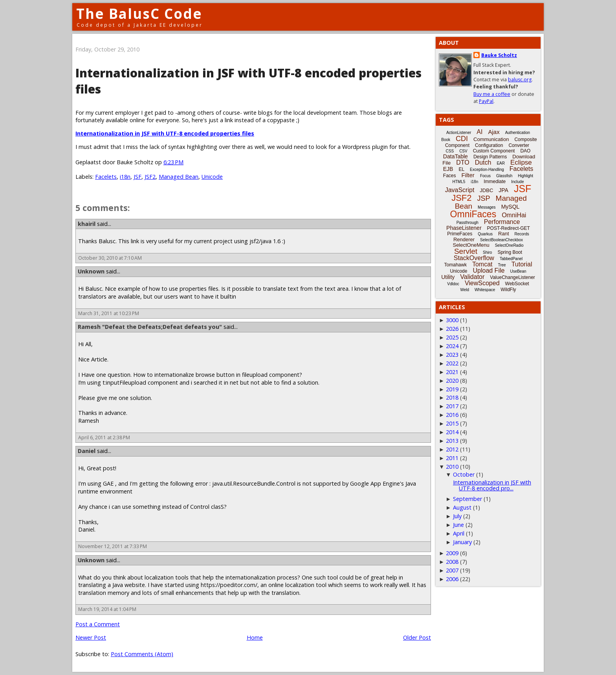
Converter (519, 145)
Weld (465, 290)
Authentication (518, 133)
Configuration (489, 145)
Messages (487, 207)
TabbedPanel (511, 259)
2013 (452, 441)
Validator (472, 277)
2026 (452, 329)
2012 (452, 449)
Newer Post (91, 637)
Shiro (487, 252)
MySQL (511, 207)
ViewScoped (482, 283)
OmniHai (514, 215)
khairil (87, 224)
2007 (452, 570)
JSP (484, 198)
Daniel (87, 451)
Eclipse (521, 162)
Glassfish (504, 176)
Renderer (464, 239)
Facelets (106, 177)
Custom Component (494, 151)
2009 (452, 553)
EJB (448, 169)
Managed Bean (179, 177)
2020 (452, 381)
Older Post (417, 637)
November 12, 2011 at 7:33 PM (113, 546)
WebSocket (517, 284)
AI (479, 132)
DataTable (456, 156)
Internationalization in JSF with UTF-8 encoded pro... (492, 485)
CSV (463, 151)
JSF (137, 177)
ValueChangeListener (512, 277)
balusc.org (520, 80)
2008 (452, 562)
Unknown (91, 271)
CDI (462, 139)
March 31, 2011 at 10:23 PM (109, 313)
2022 (452, 363)
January (462, 542)
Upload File (489, 271)
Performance (502, 222)
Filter (468, 175)
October (464, 474)
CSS (450, 151)
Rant (503, 234)
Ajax (494, 132)
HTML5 (459, 182)
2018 (452, 397)
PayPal (486, 101)
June (458, 525)
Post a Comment (98, 624)
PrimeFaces (460, 234)
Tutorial (522, 264)
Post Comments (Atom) (142, 654)
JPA (503, 190)
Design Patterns (490, 157)
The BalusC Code (139, 14)
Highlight (525, 176)
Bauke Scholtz (499, 55)
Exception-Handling (487, 170)
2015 (452, 423)
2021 (452, 372)
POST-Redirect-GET (509, 228)
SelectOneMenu (471, 245)
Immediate (495, 182)
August (462, 507)
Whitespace (485, 290)
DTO (463, 162)
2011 (452, 458)
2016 (452, 415)
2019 (452, 389)
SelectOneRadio (509, 245)
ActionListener (459, 133)
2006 (452, 579)
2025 (452, 337)
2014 (452, 432)
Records (522, 234)
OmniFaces (473, 214)
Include (517, 182)
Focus (485, 176)
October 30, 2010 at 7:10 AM (110, 258)
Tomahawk (456, 265)
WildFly (508, 290)
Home (255, 637)
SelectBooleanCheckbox (501, 240)
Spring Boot (510, 252)
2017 (452, 406)
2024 (452, 346)
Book (446, 140)
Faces (450, 176)
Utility (448, 277)
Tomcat (482, 264)
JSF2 (150, 177)
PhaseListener (464, 228)
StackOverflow (474, 258)
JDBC (486, 190)
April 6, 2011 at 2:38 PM (104, 437)
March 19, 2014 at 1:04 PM (107, 609)
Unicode (212, 177)
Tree (502, 265)
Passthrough (467, 223)
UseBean (518, 271)
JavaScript (460, 190)
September (467, 499)
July (457, 516)
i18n (125, 177)
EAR (501, 163)
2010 (452, 467)
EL (461, 169)
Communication (491, 139)
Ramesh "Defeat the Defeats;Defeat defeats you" (150, 327)
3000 (452, 320)
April (459, 533)
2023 (452, 355)
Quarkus (485, 234)
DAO (525, 151)
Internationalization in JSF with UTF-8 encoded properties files (165, 133)
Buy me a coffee (492, 94)
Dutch (483, 162)
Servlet (466, 251)
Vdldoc (453, 284)
